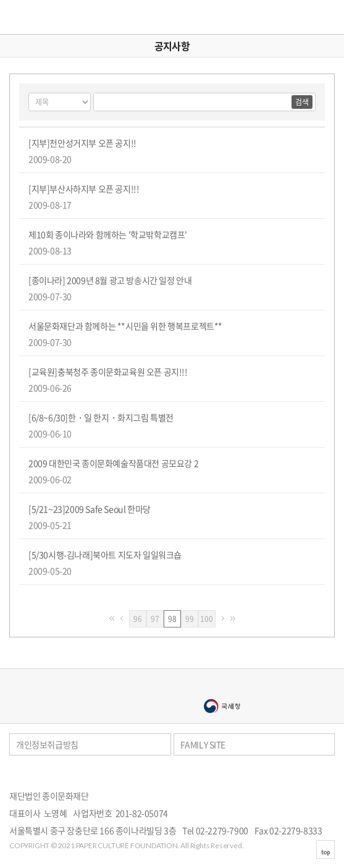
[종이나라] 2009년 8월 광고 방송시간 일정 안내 (110, 280)
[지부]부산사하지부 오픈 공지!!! (84, 189)
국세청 (221, 706)
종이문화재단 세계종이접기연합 (47, 17)
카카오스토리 (332, 774)
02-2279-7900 (222, 830)
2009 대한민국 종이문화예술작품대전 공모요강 (113, 463)
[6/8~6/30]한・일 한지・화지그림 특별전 (101, 417)
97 (157, 619)
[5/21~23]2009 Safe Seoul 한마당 (90, 509)
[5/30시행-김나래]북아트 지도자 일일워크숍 (105, 555)
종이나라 (123, 686)
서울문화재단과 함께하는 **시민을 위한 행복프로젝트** (125, 326)
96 (140, 619)
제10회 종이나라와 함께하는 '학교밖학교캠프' (108, 234)
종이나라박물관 (221, 686)
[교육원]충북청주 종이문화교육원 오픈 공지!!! (108, 372)
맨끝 (233, 619)
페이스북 (316, 774)
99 (192, 619)
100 (208, 619)
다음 (223, 619)
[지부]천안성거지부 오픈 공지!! (82, 143)
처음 (112, 619)
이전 (122, 619)
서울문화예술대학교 (123, 706)
